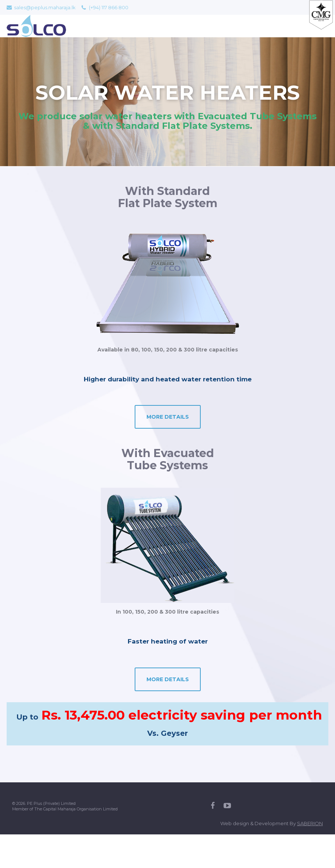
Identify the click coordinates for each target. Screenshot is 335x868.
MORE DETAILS (168, 417)
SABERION (310, 823)
